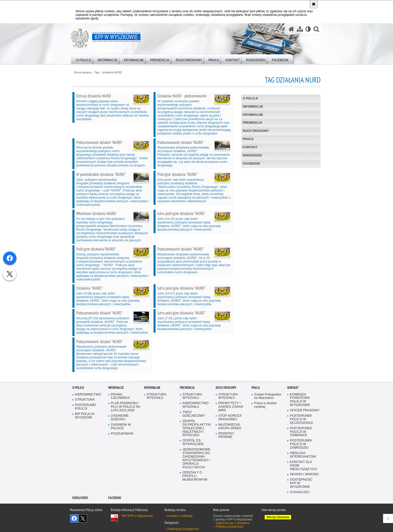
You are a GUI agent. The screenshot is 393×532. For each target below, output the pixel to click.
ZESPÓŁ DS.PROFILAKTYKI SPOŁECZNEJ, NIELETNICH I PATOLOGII (197, 428)
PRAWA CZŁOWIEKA (120, 396)
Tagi (97, 72)
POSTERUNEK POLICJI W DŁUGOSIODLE (302, 419)
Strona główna (83, 72)
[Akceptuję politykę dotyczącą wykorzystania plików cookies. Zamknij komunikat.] (314, 4)
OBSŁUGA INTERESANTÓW (303, 455)
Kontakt (250, 147)
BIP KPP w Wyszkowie (137, 516)
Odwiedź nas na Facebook (74, 518)
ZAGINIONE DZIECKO (120, 418)
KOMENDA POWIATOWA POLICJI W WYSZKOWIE (300, 400)
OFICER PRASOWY (305, 410)
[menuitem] (84, 59)
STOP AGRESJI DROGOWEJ (230, 418)
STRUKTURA (85, 400)
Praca (248, 139)
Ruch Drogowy (256, 131)
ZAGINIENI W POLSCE (121, 427)
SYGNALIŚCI (300, 492)
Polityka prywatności (230, 527)
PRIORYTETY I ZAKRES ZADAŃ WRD (231, 407)
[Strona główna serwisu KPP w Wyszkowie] (291, 29)
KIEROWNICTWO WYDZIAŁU (195, 405)
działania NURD (112, 72)
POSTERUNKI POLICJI (85, 407)
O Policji (250, 98)
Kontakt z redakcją (180, 516)
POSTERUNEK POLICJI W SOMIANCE (301, 432)
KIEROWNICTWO (88, 395)
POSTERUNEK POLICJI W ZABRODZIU (301, 444)
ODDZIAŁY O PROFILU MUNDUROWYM (195, 476)
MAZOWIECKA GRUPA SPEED (230, 427)
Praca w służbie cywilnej (265, 405)
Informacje (253, 107)
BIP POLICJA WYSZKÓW (85, 416)
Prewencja (253, 123)
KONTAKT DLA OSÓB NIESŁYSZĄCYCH (303, 466)
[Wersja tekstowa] (308, 29)
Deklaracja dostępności (183, 529)
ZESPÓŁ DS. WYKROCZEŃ (193, 442)
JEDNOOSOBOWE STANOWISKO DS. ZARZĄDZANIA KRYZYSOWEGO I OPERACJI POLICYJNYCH (196, 458)
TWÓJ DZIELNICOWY (194, 414)
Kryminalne (253, 115)
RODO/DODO (252, 155)
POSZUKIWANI (122, 434)
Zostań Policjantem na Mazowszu (268, 396)
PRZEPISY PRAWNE (226, 435)
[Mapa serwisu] (300, 29)
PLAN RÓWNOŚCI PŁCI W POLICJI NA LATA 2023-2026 (126, 407)
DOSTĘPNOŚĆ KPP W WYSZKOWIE (301, 483)
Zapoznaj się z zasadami (233, 523)
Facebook (252, 164)
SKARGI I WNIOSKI (304, 474)
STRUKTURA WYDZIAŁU (156, 396)
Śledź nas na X (83, 518)
